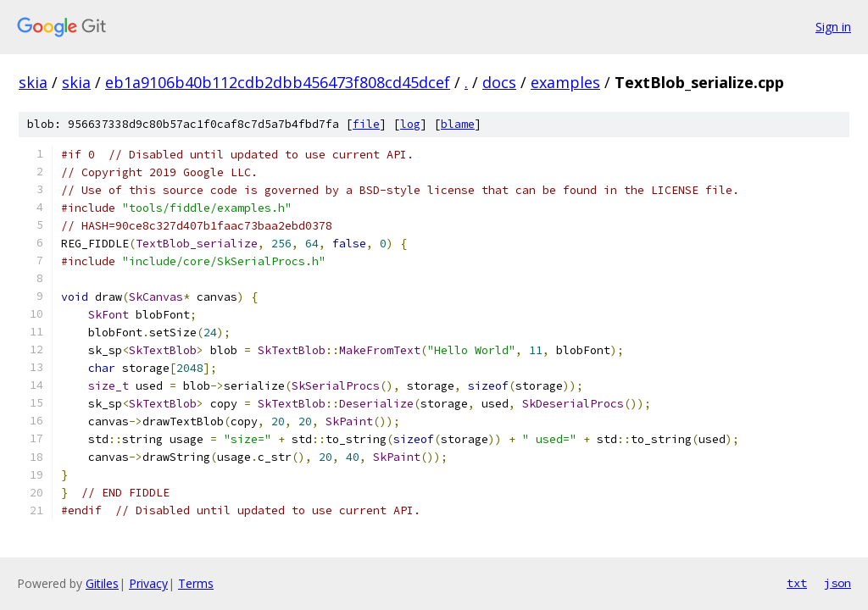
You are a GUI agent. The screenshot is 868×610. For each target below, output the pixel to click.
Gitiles (102, 583)
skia (33, 82)
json (837, 583)
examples (565, 82)
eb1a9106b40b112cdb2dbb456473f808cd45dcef (278, 82)
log (410, 124)
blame (458, 124)
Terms (196, 583)
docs (499, 82)
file (366, 124)
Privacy (148, 583)
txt (797, 583)
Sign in (833, 27)
